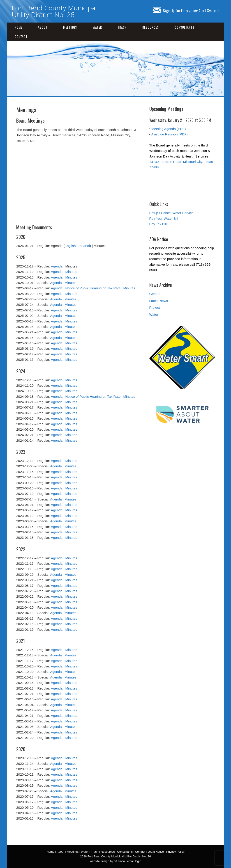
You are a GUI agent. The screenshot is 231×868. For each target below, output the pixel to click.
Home (18, 27)
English (70, 246)
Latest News (159, 301)
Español (84, 246)
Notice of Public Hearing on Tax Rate (93, 288)
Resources (151, 27)
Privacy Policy (175, 852)
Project (155, 307)
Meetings (70, 27)
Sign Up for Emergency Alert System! (186, 11)
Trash (122, 27)
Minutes (71, 272)
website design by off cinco (107, 861)
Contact (21, 36)
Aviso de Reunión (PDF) (169, 134)
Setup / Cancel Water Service (171, 213)
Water (97, 27)
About (43, 27)
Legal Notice (156, 852)
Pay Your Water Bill (164, 218)
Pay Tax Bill (158, 224)
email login (134, 861)
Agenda (57, 266)
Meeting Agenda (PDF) (169, 129)
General (155, 294)
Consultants (184, 27)
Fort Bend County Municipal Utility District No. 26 (54, 11)
